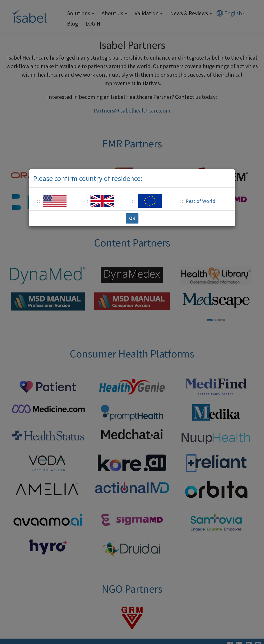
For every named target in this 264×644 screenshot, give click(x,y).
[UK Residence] (86, 201)
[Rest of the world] (181, 201)
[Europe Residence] (134, 201)
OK (132, 218)
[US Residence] (39, 201)
